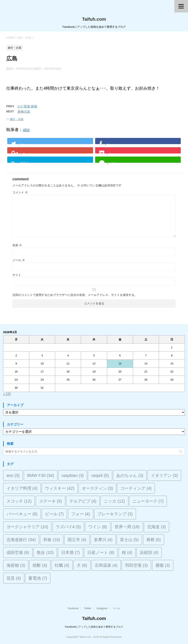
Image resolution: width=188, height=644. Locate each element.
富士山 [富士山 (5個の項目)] (129, 540)
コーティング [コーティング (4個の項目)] (136, 488)
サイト (17, 275)
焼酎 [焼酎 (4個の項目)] (40, 565)
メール (19, 260)
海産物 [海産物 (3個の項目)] (16, 565)
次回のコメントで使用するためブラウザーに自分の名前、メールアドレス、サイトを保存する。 (75, 295)
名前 (17, 245)
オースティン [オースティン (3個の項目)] (97, 488)
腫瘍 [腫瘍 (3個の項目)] (163, 565)
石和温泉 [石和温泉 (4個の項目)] (106, 565)
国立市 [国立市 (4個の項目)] (77, 540)
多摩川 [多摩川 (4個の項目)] (103, 540)
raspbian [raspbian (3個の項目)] (73, 475)
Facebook (73, 608)
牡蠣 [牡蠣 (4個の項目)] (62, 565)
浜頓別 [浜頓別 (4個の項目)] (149, 552)
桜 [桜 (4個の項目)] (127, 552)
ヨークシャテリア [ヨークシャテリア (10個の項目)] (27, 527)
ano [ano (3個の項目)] (13, 475)
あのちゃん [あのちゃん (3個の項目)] (130, 475)
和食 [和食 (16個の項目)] (52, 540)
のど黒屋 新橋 (27, 106)
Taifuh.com (94, 19)
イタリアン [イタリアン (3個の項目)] (164, 475)
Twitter (88, 608)
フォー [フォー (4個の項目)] (81, 514)
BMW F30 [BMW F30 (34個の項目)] (41, 475)
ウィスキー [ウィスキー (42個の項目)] (60, 488)
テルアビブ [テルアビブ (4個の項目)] (83, 501)
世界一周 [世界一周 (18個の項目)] (127, 527)
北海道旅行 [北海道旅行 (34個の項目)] (21, 540)
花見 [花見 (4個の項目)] (14, 578)
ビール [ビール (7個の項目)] (54, 514)
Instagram (102, 608)
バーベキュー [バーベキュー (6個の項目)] (22, 514)
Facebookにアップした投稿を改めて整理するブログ (94, 627)
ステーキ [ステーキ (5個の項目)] (51, 501)
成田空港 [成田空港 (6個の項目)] (18, 552)
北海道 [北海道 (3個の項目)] (156, 527)
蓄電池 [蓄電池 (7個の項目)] (38, 578)
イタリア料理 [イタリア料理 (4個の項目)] (22, 488)
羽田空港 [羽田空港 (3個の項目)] (136, 565)
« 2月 (7, 394)
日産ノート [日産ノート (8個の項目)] (101, 552)
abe (26, 130)
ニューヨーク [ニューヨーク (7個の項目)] (148, 501)
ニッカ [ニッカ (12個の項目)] (114, 501)
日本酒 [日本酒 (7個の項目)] (70, 552)
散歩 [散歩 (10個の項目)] (45, 552)
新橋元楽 (24, 112)
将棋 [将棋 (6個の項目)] (154, 540)
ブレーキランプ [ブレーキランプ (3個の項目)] (115, 514)
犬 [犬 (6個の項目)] (82, 565)
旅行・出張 (17, 119)
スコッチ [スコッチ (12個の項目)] (19, 501)
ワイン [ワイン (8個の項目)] (98, 527)
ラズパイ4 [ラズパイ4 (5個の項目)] (68, 527)
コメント (20, 192)
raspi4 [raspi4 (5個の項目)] (100, 475)
